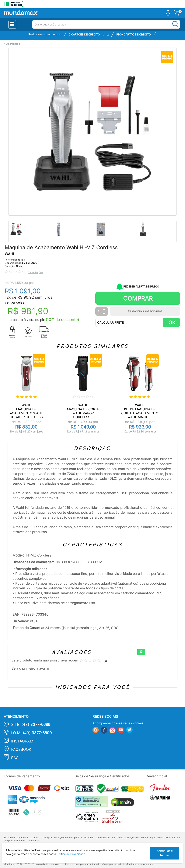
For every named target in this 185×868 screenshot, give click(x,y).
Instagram (22, 741)
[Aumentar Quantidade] (104, 310)
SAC (15, 758)
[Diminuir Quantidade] (104, 314)
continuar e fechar (165, 853)
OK (172, 323)
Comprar (138, 298)
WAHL (10, 254)
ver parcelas (14, 302)
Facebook (21, 749)
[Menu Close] (12, 24)
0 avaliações (35, 272)
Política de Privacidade (71, 854)
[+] (141, 652)
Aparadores (13, 44)
